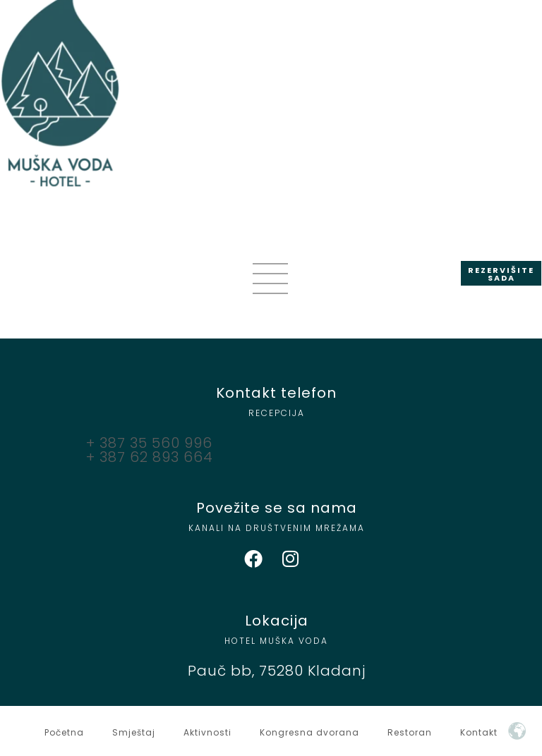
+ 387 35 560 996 (149, 443)
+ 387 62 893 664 (150, 457)
